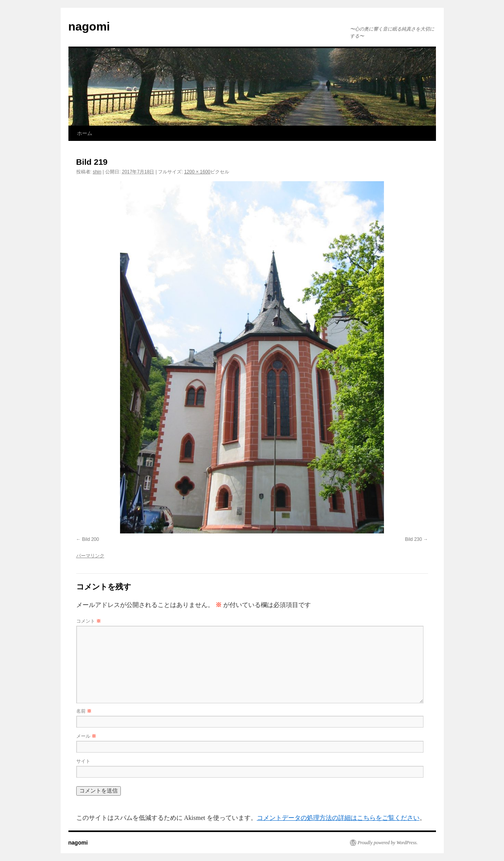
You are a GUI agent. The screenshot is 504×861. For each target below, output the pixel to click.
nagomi (89, 26)
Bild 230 (413, 539)
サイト (83, 761)
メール (86, 736)
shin (97, 172)
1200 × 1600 (197, 172)
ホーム (85, 133)
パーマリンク (90, 556)
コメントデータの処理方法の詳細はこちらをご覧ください (338, 818)
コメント (89, 621)
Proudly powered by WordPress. (388, 843)
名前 (84, 711)
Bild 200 (91, 539)
